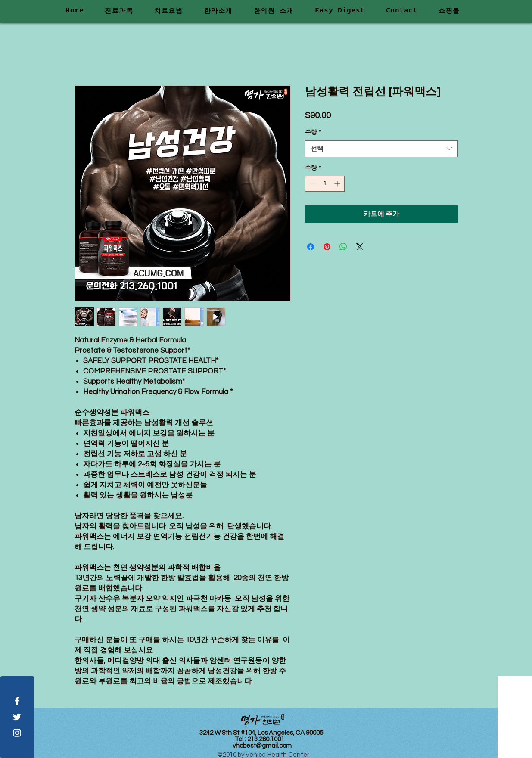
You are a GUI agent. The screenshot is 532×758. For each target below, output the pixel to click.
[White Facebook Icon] (17, 701)
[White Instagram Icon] (17, 733)
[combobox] (381, 149)
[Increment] (338, 184)
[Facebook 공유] (311, 247)
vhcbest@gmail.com (262, 746)
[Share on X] (360, 247)
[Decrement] (312, 184)
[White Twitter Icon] (17, 717)
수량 (313, 132)
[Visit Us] (515, 717)
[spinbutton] (325, 184)
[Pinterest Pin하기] (327, 247)
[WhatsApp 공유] (343, 247)
